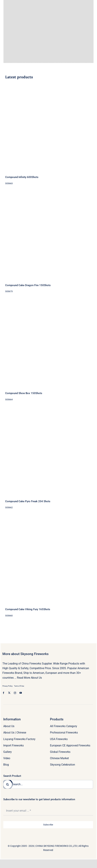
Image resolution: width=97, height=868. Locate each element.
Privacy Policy (8, 686)
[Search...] (48, 784)
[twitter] (9, 693)
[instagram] (15, 693)
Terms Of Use (19, 686)
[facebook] (4, 693)
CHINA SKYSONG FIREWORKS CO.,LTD (56, 846)
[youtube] (21, 693)
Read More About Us (29, 678)
